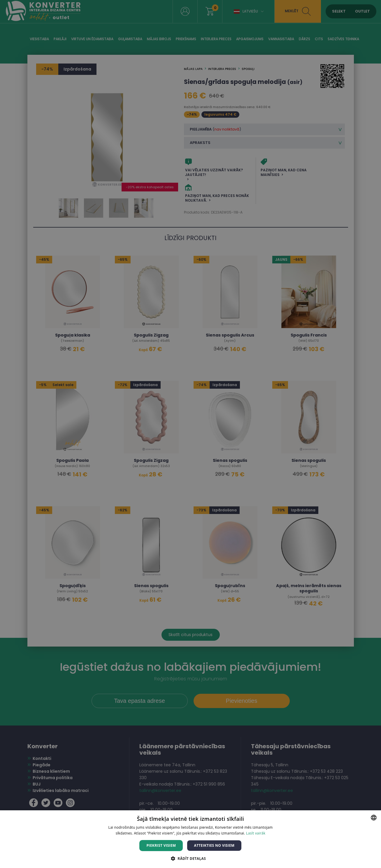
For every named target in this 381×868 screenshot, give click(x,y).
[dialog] (190, 434)
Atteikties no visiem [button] (214, 845)
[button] (190, 858)
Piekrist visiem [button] (161, 845)
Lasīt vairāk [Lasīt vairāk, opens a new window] (256, 833)
